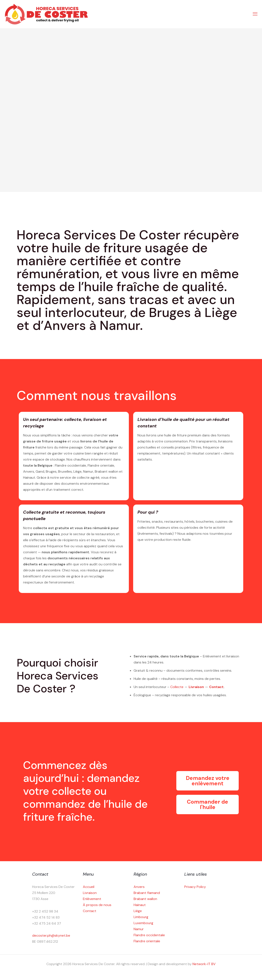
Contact (216, 687)
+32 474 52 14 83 (46, 917)
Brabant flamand (147, 893)
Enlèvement (92, 899)
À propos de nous (97, 905)
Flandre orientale (147, 941)
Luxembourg (143, 923)
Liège (138, 911)
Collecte (177, 687)
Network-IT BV (204, 964)
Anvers (139, 887)
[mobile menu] (255, 14)
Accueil (89, 887)
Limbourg (141, 917)
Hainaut (140, 905)
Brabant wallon (145, 899)
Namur (139, 929)
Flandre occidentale (149, 935)
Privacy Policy (195, 887)
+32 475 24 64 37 (47, 923)
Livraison (197, 687)
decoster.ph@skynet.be (51, 935)
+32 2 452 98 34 (45, 911)
